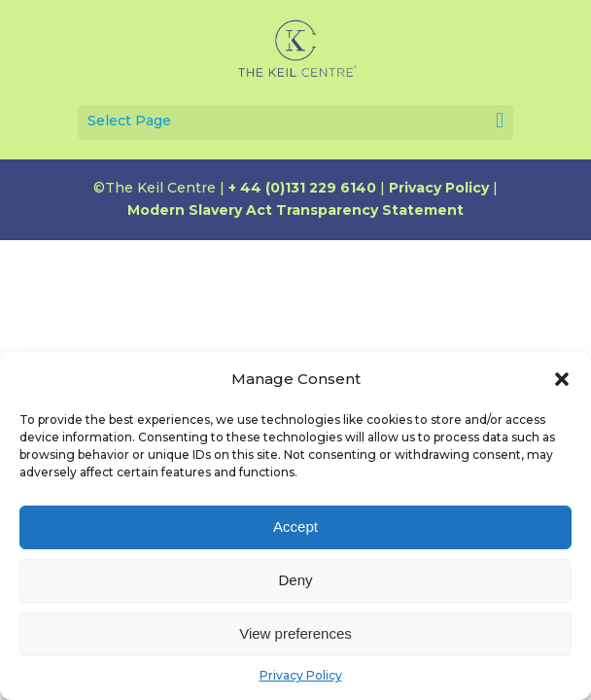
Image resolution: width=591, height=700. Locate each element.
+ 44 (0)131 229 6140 (302, 188)
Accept (295, 526)
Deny (295, 580)
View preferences (295, 633)
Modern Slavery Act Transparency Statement (295, 210)
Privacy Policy (301, 675)
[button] (562, 379)
